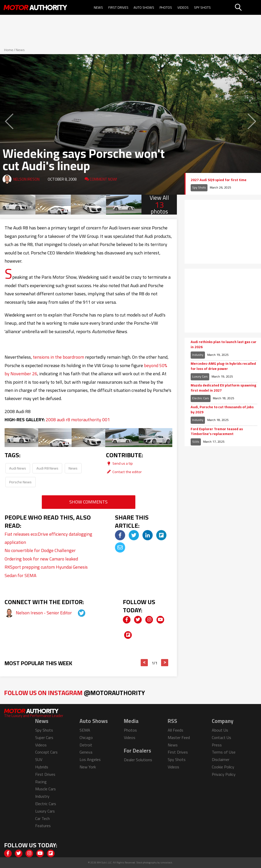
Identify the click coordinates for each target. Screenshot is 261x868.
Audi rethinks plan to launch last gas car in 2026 (224, 344)
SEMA (85, 730)
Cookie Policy (223, 767)
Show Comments (88, 502)
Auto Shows (144, 7)
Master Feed (179, 737)
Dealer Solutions (138, 760)
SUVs (196, 442)
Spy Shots (202, 7)
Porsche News (20, 482)
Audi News (18, 468)
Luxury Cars (200, 376)
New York (88, 767)
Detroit (86, 745)
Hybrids (42, 767)
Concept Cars (46, 752)
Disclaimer (221, 759)
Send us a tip (119, 463)
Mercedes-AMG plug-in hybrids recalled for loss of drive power (223, 366)
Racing (41, 782)
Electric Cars (201, 398)
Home (9, 50)
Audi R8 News (47, 468)
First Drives (118, 7)
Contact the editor (124, 472)
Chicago (86, 737)
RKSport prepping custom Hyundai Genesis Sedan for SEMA (46, 571)
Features (43, 826)
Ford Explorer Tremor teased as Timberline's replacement (217, 432)
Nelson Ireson (26, 179)
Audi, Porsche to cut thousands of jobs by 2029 (222, 410)
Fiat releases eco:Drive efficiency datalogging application (48, 538)
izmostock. (167, 863)
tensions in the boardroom (58, 357)
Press (217, 745)
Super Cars (44, 737)
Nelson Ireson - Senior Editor (44, 613)
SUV (39, 759)
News (98, 7)
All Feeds (175, 730)
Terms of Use (224, 752)
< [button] (144, 663)
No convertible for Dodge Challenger (40, 550)
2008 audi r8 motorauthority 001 (78, 420)
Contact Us (221, 737)
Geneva (86, 752)
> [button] (165, 663)
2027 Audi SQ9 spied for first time (219, 180)
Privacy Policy (224, 774)
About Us (220, 730)
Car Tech (42, 818)
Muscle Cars (45, 789)
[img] (120, 535)
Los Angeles (90, 759)
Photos (166, 7)
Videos (183, 7)
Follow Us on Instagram (75, 693)
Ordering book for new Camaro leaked (41, 559)
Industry (198, 355)
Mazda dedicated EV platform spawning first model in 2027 (223, 388)
